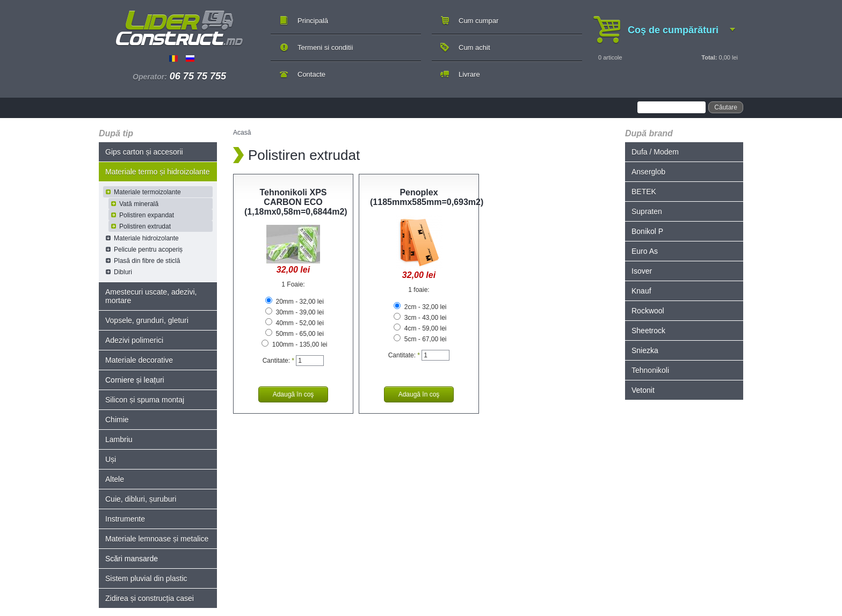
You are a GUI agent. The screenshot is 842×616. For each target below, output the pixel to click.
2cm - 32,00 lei (420, 307)
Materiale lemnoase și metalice (157, 539)
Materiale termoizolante (147, 192)
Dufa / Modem (655, 152)
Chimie (117, 420)
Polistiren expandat (147, 215)
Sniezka (645, 350)
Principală (313, 21)
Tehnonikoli (650, 370)
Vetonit (643, 390)
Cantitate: (278, 361)
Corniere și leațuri (135, 380)
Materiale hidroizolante (146, 238)
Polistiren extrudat (145, 226)
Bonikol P (647, 231)
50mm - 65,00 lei (295, 334)
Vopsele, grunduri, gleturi (147, 320)
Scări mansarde (132, 559)
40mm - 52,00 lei (295, 323)
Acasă (242, 133)
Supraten (647, 211)
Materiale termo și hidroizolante (158, 172)
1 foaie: (419, 290)
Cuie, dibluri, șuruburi (141, 499)
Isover (642, 271)
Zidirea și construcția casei (150, 598)
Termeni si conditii (325, 47)
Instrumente (125, 519)
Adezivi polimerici (134, 340)
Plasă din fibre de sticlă (147, 261)
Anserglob (648, 172)
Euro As (645, 251)
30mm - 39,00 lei (295, 312)
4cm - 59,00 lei (420, 328)
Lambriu (119, 439)
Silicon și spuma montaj (145, 400)
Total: (709, 57)
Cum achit (474, 47)
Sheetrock (648, 331)
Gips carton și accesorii (144, 152)
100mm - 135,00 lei (294, 344)
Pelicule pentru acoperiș (148, 250)
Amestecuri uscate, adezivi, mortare (151, 296)
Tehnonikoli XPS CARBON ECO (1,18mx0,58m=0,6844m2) (296, 202)
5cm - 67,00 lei (420, 339)
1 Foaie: (293, 284)
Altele (115, 479)
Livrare (469, 74)
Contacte (311, 74)
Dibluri (123, 272)
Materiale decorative (139, 360)
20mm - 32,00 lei (295, 302)
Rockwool (648, 311)
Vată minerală (139, 204)
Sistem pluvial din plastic (146, 578)
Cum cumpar (478, 21)
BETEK (644, 192)
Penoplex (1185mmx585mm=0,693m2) (427, 197)
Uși (111, 459)
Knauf (641, 291)
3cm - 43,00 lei (420, 318)
